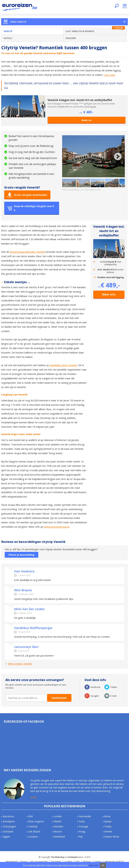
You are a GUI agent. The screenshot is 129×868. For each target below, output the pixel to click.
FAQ (78, 862)
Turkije (108, 826)
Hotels (8, 38)
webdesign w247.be (114, 862)
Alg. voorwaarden (39, 862)
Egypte (7, 837)
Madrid (57, 821)
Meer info (109, 294)
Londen (58, 816)
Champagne (9, 826)
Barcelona (8, 816)
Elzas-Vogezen (36, 821)
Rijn (81, 837)
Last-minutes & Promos (80, 31)
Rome (107, 816)
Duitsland (8, 831)
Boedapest (9, 821)
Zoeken (117, 6)
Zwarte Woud (112, 837)
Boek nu (87, 120)
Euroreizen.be (20, 7)
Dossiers (71, 38)
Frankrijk (33, 826)
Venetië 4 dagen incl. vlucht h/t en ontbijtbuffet (80, 100)
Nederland (59, 837)
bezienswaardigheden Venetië (27, 252)
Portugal (83, 826)
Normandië (85, 816)
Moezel (58, 831)
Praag (82, 831)
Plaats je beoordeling (21, 555)
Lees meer (110, 75)
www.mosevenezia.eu (57, 527)
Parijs (82, 821)
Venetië (8, 31)
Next (118, 156)
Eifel (30, 816)
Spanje (108, 821)
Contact (98, 862)
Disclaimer (56, 862)
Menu (125, 6)
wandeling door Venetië (63, 365)
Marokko (58, 826)
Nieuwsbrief (12, 862)
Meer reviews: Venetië (20, 664)
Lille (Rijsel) (34, 831)
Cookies (68, 862)
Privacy (24, 862)
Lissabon (33, 837)
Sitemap (87, 862)
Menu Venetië (18, 22)
